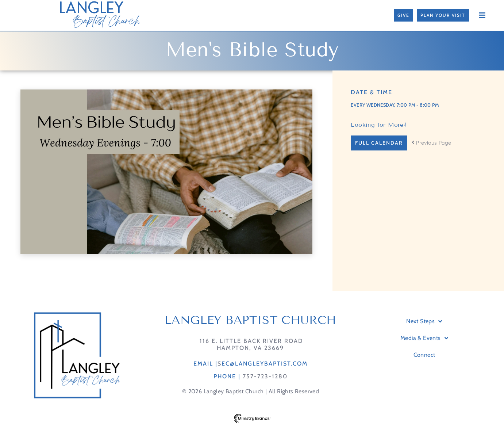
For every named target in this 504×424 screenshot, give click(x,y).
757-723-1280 (265, 376)
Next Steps (424, 321)
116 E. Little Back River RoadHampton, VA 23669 (250, 344)
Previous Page (431, 143)
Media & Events (424, 338)
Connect (424, 355)
